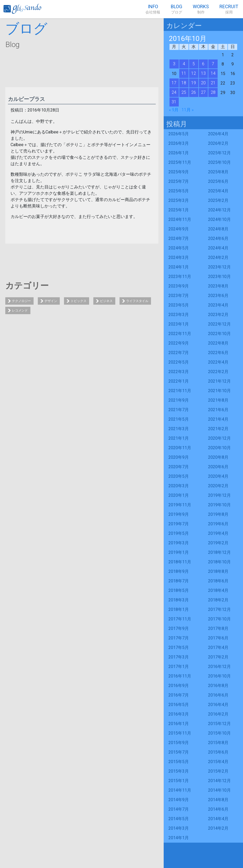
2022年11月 (180, 334)
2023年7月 (179, 296)
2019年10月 (219, 505)
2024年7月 (179, 238)
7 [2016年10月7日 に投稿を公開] (213, 64)
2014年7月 (179, 809)
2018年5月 (179, 590)
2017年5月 (179, 647)
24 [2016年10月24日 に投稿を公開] (174, 92)
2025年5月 (179, 191)
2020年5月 (179, 476)
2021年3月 (179, 429)
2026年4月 (218, 134)
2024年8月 (218, 229)
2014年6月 (218, 809)
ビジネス (106, 301)
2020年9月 (179, 457)
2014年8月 (218, 800)
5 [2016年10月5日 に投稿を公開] (194, 64)
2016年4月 (218, 705)
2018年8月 (218, 571)
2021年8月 (218, 400)
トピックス (79, 301)
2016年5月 (179, 705)
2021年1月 (179, 438)
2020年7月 (179, 467)
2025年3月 (179, 200)
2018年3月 (179, 600)
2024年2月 (218, 257)
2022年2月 (218, 372)
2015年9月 (179, 743)
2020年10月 (219, 448)
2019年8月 (218, 514)
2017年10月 (219, 619)
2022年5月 (179, 362)
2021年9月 (179, 400)
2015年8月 (218, 743)
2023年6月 (218, 296)
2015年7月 (179, 752)
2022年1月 (179, 381)
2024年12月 (219, 210)
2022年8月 (218, 343)
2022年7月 (179, 353)
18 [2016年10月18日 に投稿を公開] (184, 83)
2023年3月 (179, 315)
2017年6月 (218, 638)
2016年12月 (219, 667)
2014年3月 (179, 828)
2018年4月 (218, 590)
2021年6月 (218, 410)
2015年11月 (180, 733)
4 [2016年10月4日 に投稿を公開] (184, 64)
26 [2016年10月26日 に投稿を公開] (194, 92)
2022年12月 (219, 324)
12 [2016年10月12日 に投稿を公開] (194, 73)
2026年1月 (179, 153)
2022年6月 (218, 353)
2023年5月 (179, 305)
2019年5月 (179, 533)
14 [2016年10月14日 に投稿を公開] (213, 73)
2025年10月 (219, 162)
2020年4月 (218, 476)
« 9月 (174, 110)
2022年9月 (179, 343)
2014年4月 (218, 819)
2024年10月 (219, 219)
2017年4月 (218, 647)
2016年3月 (179, 714)
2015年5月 (179, 762)
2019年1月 (179, 552)
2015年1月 (179, 781)
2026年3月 (179, 143)
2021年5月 (179, 419)
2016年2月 (218, 714)
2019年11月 (180, 505)
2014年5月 (179, 819)
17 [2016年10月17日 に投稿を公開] (174, 83)
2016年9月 (179, 686)
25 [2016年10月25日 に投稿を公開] (184, 92)
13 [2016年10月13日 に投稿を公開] (203, 73)
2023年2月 (218, 315)
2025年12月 (219, 153)
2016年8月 (218, 686)
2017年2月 (218, 657)
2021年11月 (180, 391)
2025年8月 (218, 172)
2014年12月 (219, 781)
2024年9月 (179, 229)
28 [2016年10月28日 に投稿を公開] (213, 92)
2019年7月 (179, 524)
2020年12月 (219, 438)
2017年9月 (179, 628)
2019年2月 (218, 543)
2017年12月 (219, 609)
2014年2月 (218, 828)
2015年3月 (179, 771)
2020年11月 (180, 448)
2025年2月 (218, 200)
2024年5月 (179, 248)
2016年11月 (180, 676)
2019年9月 (179, 514)
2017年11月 (180, 619)
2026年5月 (179, 134)
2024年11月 (180, 219)
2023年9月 (179, 286)
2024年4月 (218, 248)
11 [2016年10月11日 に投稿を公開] (184, 73)
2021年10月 (219, 391)
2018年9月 (179, 571)
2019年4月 (218, 533)
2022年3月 (179, 372)
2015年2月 (218, 771)
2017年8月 (218, 628)
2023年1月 (179, 324)
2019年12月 (219, 495)
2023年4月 (218, 305)
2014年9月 (179, 800)
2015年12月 (219, 724)
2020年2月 (218, 486)
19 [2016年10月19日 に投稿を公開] (194, 83)
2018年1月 (179, 609)
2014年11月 (180, 790)
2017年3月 (179, 657)
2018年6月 (218, 581)
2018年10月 (219, 562)
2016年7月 (179, 695)
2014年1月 (179, 838)
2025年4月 (218, 191)
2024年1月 (179, 267)
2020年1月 (179, 495)
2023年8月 (218, 286)
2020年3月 (179, 486)
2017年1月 (179, 667)
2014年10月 (219, 790)
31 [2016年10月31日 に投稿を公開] (174, 102)
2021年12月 (219, 381)
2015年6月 (218, 752)
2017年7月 (179, 638)
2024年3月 (179, 257)
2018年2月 (218, 600)
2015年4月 (218, 762)
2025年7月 (179, 181)
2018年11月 (180, 562)
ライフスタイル (137, 301)
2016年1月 (179, 724)
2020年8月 (218, 457)
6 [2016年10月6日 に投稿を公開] (203, 64)
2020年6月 (218, 467)
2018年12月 (219, 552)
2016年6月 (218, 695)
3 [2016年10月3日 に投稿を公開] (174, 64)
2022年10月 (219, 334)
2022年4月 (218, 362)
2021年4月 (218, 419)
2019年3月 (179, 543)
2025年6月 (218, 181)
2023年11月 (180, 277)
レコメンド (20, 310)
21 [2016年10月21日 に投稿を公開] (213, 83)
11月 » (188, 110)
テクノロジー (21, 301)
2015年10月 (219, 733)
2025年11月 (180, 162)
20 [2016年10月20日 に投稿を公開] (203, 83)
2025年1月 (179, 210)
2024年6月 (218, 238)
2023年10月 (219, 277)
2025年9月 (179, 172)
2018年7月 (179, 581)
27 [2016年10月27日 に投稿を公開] (203, 92)
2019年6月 (218, 524)
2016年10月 (219, 676)
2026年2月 (218, 143)
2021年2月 (218, 429)
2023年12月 (219, 267)
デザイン (51, 301)
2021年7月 (179, 410)
